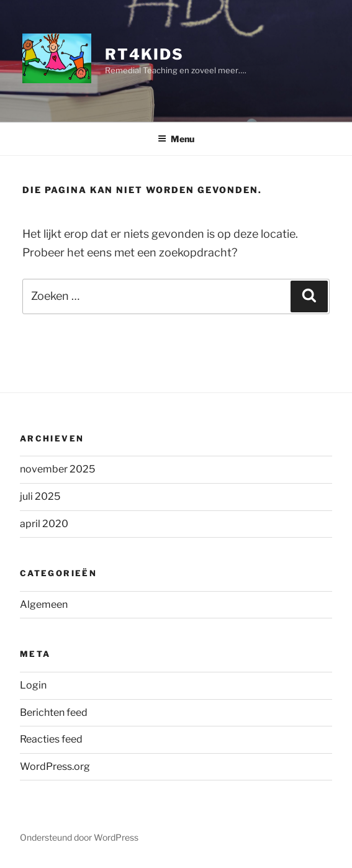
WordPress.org (55, 766)
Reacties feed (51, 739)
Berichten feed (54, 712)
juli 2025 (40, 496)
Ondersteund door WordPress (79, 837)
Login (33, 685)
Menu (176, 139)
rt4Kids (144, 54)
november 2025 (57, 469)
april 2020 (44, 524)
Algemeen (44, 604)
